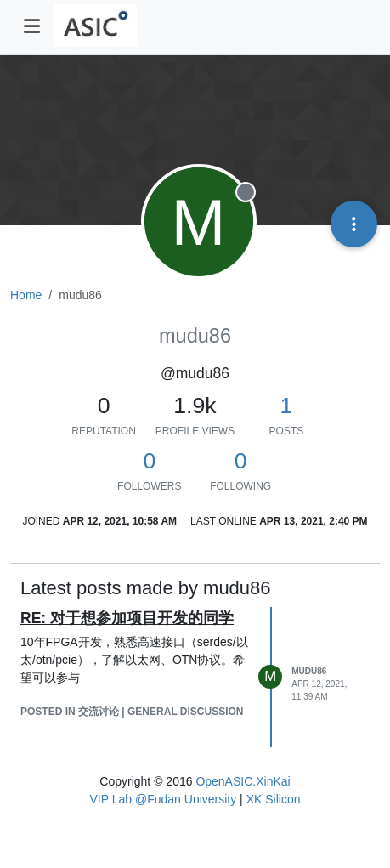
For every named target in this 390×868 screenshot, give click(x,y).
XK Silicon (274, 799)
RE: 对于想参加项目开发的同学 (127, 618)
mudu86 (309, 671)
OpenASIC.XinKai (243, 781)
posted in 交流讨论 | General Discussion (132, 712)
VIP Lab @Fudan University (164, 799)
